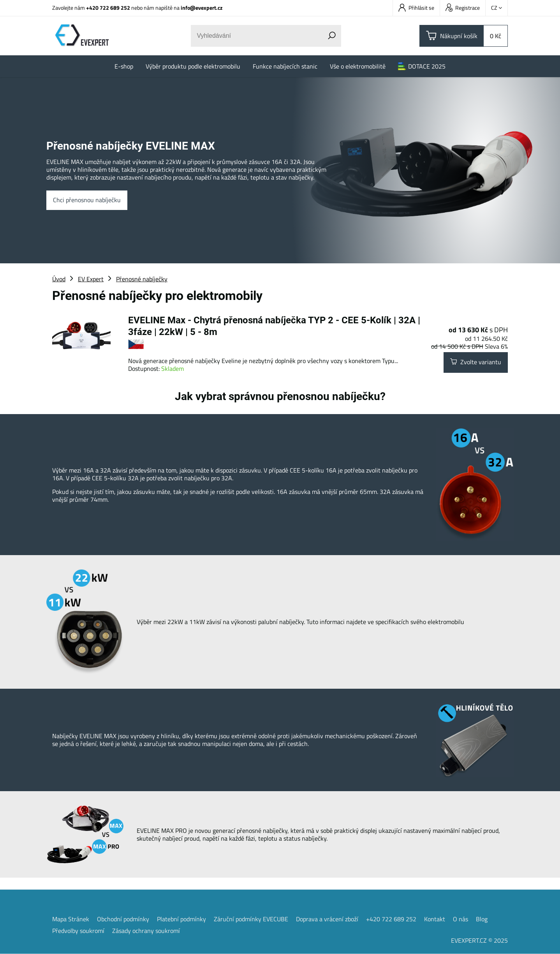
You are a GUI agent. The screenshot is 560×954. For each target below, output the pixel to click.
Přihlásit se (416, 8)
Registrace (463, 8)
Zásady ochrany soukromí (146, 931)
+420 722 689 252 (108, 8)
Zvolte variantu (476, 362)
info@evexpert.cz (202, 8)
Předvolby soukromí (78, 931)
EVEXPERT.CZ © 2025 (479, 940)
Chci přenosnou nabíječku (87, 200)
